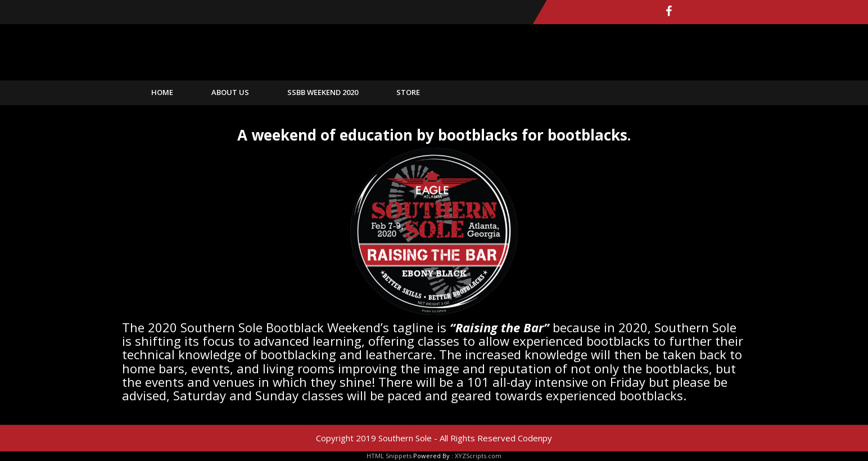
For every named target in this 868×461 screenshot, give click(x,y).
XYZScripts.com (478, 456)
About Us (230, 92)
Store (408, 92)
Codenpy (535, 438)
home (162, 92)
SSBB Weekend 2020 (323, 92)
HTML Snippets (389, 456)
